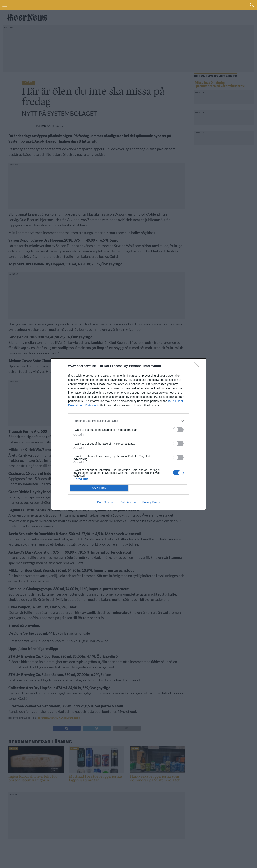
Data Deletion (106, 502)
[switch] (178, 430)
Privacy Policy (151, 502)
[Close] (198, 366)
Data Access (128, 502)
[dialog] (128, 434)
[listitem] (128, 421)
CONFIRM (99, 488)
